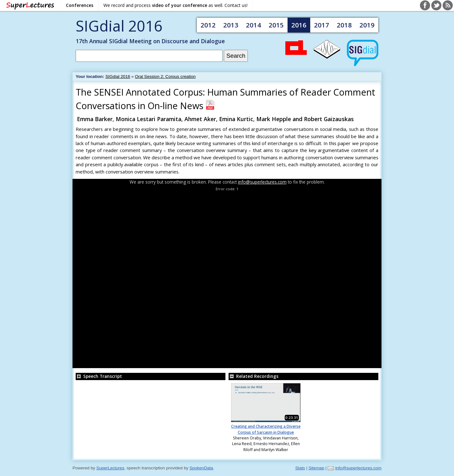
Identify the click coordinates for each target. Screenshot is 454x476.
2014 (253, 25)
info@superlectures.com (262, 182)
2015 (276, 25)
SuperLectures (110, 468)
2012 (208, 25)
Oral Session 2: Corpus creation (165, 76)
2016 (299, 25)
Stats (300, 468)
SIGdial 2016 (119, 26)
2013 (231, 25)
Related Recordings (253, 376)
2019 (367, 25)
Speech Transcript (99, 376)
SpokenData (201, 468)
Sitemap (316, 468)
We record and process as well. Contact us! (175, 5)
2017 (322, 25)
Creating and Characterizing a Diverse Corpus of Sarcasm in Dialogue (266, 429)
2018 (344, 25)
